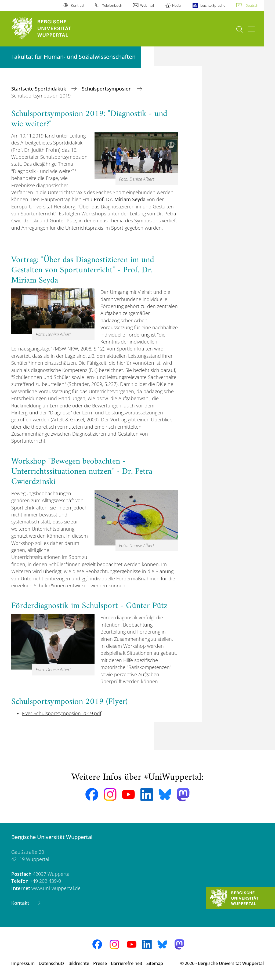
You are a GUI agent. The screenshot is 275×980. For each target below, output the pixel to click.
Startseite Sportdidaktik (39, 89)
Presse (100, 963)
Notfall (177, 5)
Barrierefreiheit (127, 963)
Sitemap (155, 963)
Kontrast (78, 5)
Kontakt (21, 903)
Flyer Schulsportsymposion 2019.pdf (62, 713)
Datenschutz (52, 963)
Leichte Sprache (213, 5)
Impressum (23, 963)
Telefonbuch (112, 5)
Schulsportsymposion (107, 89)
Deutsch (252, 5)
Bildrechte (79, 963)
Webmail (147, 5)
